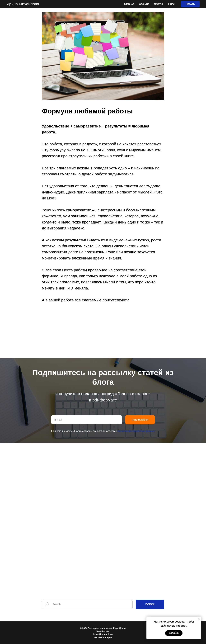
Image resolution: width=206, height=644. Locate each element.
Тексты (158, 4)
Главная (129, 4)
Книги (171, 4)
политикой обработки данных (136, 431)
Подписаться (140, 420)
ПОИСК (150, 604)
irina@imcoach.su (103, 634)
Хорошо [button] (174, 633)
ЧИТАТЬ (190, 4)
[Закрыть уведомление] (199, 619)
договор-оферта (103, 637)
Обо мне (144, 4)
